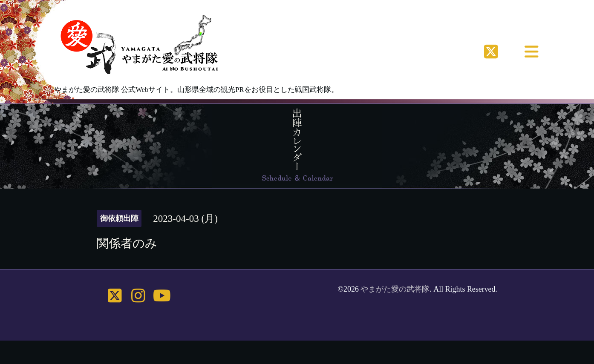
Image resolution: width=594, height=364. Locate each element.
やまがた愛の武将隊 (395, 289)
